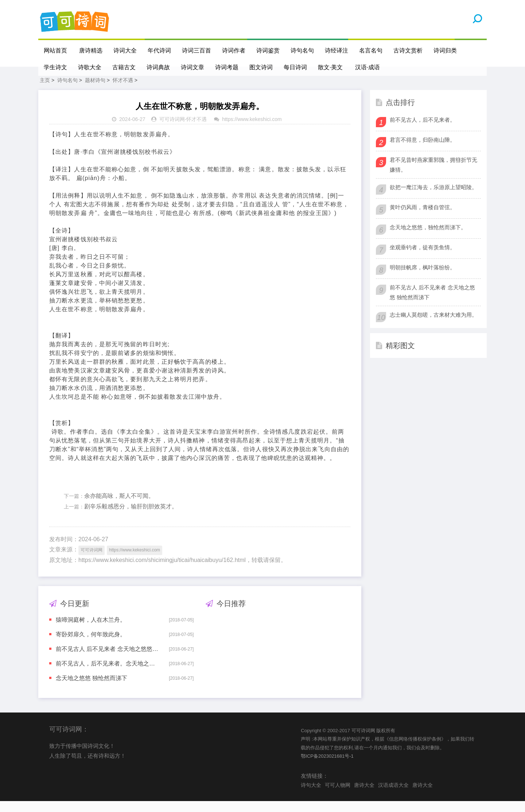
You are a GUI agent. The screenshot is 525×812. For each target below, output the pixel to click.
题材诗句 (95, 91)
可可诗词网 (172, 130)
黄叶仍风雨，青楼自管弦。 (423, 218)
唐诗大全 (364, 796)
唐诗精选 (91, 50)
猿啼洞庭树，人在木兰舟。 (91, 631)
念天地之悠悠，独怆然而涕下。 (428, 238)
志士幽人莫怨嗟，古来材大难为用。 (433, 326)
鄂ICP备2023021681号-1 (327, 767)
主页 (45, 91)
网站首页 (55, 50)
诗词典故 (158, 67)
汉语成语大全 (393, 796)
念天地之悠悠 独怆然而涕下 (92, 689)
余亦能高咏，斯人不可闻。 (119, 507)
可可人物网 (338, 796)
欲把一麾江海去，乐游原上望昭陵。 (433, 198)
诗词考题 (227, 67)
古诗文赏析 (408, 50)
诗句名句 (303, 50)
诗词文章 (192, 67)
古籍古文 (124, 67)
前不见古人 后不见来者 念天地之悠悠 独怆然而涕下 (107, 660)
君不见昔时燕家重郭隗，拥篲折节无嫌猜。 (433, 176)
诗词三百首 (197, 50)
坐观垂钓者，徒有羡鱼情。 (423, 258)
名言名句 (371, 50)
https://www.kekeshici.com (252, 130)
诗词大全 (125, 50)
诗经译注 (337, 50)
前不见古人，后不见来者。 (423, 131)
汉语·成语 (368, 67)
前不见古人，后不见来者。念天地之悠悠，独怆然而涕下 (107, 674)
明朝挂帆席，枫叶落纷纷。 (423, 278)
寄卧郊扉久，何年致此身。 (91, 645)
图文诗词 (261, 67)
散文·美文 (330, 67)
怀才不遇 (123, 91)
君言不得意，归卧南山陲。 (423, 151)
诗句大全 (311, 796)
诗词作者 (234, 50)
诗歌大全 (90, 67)
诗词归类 (446, 50)
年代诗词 (160, 50)
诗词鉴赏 (268, 50)
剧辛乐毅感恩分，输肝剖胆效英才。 (131, 517)
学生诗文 (55, 67)
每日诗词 (295, 67)
